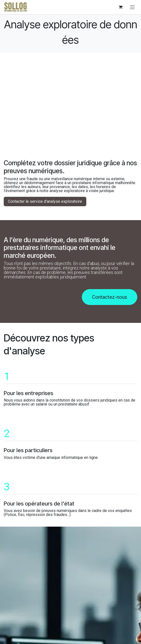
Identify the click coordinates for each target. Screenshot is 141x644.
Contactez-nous (110, 297)
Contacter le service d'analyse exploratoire (45, 201)
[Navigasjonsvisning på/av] (132, 7)
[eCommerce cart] (120, 7)
